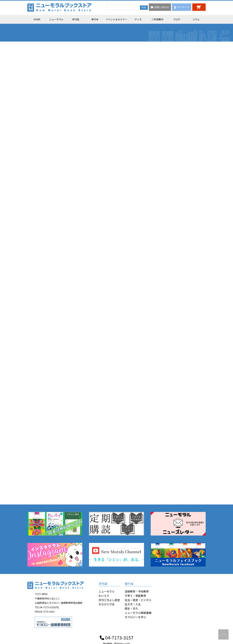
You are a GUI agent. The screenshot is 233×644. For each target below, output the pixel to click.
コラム (196, 19)
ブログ (177, 19)
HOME (37, 19)
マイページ (182, 7)
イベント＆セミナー (116, 19)
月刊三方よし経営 (109, 600)
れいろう (104, 596)
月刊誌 (76, 19)
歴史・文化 (131, 608)
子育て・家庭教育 (135, 596)
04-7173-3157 (117, 637)
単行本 (95, 19)
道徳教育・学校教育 (137, 591)
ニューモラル (56, 19)
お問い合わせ (160, 7)
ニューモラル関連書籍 (138, 613)
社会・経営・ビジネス (138, 600)
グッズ (138, 19)
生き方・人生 (133, 604)
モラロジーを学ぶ (135, 617)
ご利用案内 (157, 19)
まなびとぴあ (107, 604)
